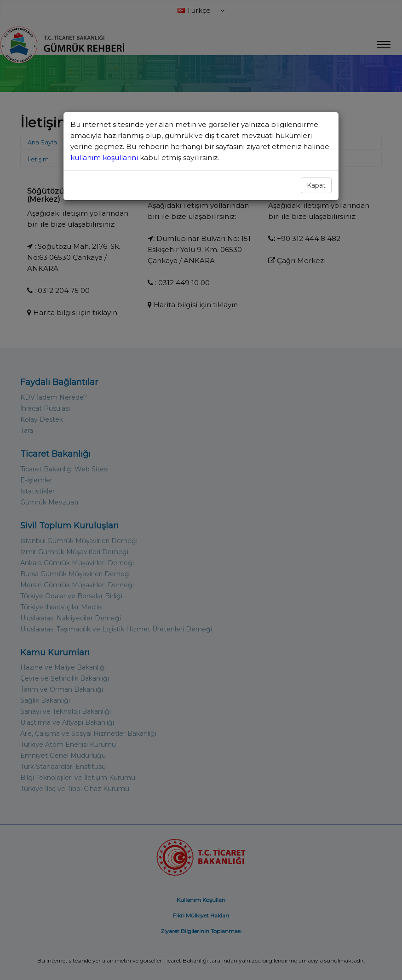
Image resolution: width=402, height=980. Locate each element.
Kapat (316, 185)
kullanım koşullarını (105, 158)
